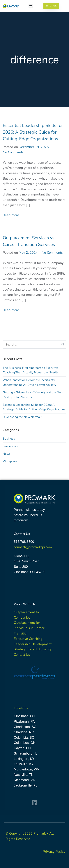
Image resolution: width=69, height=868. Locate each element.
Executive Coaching (28, 639)
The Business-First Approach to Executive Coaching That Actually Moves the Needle (31, 370)
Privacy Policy (54, 852)
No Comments (13, 152)
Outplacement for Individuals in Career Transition (29, 628)
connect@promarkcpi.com (33, 547)
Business (9, 439)
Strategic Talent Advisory (33, 649)
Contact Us (22, 655)
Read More (11, 215)
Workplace (10, 461)
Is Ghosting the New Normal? (22, 417)
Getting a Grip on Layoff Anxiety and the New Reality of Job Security (33, 395)
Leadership (10, 446)
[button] (31, 6)
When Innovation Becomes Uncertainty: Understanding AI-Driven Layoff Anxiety (29, 382)
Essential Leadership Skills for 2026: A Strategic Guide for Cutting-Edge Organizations (33, 132)
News (7, 454)
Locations (21, 708)
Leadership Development (33, 644)
